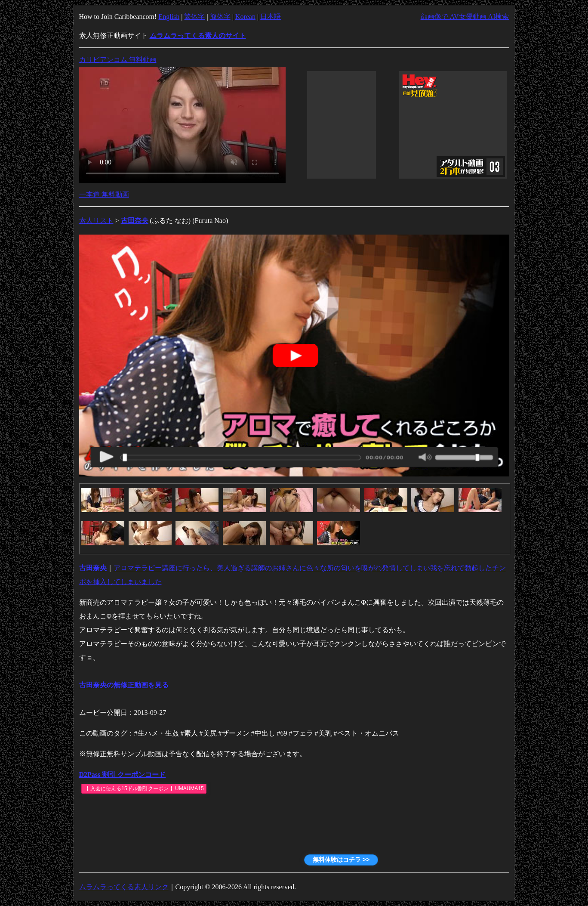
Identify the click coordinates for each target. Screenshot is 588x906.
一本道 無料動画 (104, 194)
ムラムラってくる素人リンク (124, 887)
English (169, 17)
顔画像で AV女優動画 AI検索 (465, 17)
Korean (245, 17)
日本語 (271, 17)
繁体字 (194, 17)
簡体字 (220, 17)
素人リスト (96, 221)
